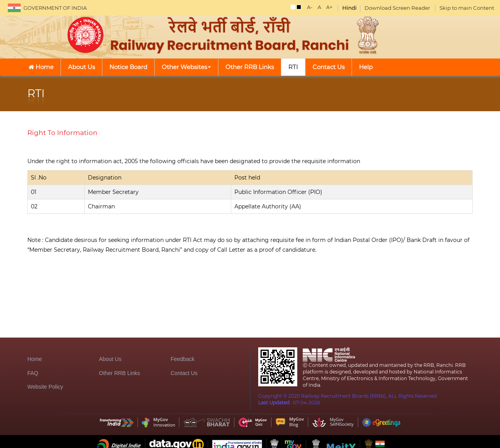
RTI (293, 67)
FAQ (33, 373)
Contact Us (329, 67)
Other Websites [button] (186, 67)
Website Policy (45, 387)
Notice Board (128, 67)
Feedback (183, 359)
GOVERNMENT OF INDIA (55, 8)
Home (41, 67)
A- (310, 7)
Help (366, 67)
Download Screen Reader (397, 8)
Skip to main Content (467, 8)
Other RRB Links (250, 67)
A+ (329, 7)
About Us (81, 67)
